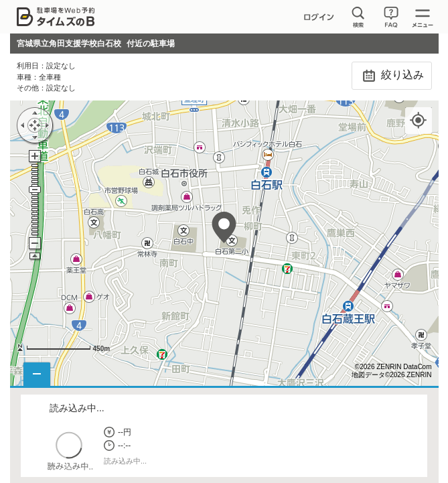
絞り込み (391, 76)
